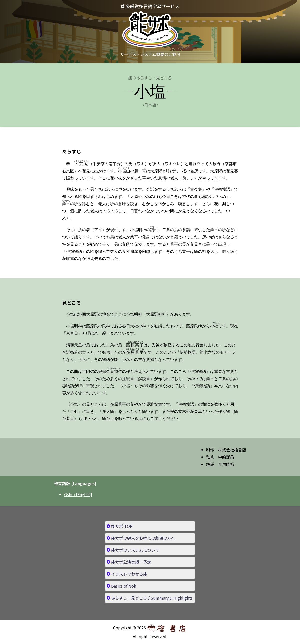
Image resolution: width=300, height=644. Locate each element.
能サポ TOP (122, 526)
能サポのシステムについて (135, 550)
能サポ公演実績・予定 (131, 562)
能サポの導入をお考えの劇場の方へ (143, 538)
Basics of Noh (124, 586)
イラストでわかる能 (129, 574)
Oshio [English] (78, 494)
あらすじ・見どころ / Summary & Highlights (152, 598)
